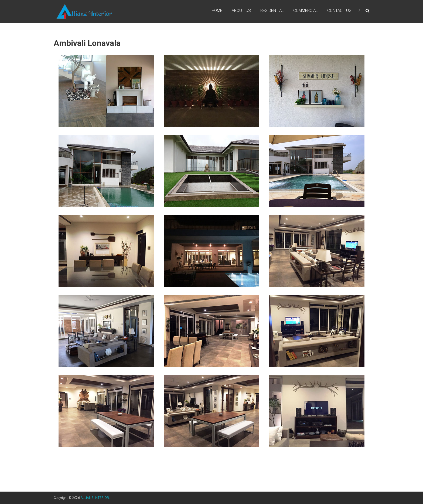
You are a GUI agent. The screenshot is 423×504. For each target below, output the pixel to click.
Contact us (339, 11)
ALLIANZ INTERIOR (95, 498)
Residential (272, 11)
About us (241, 11)
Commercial (306, 11)
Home (217, 11)
